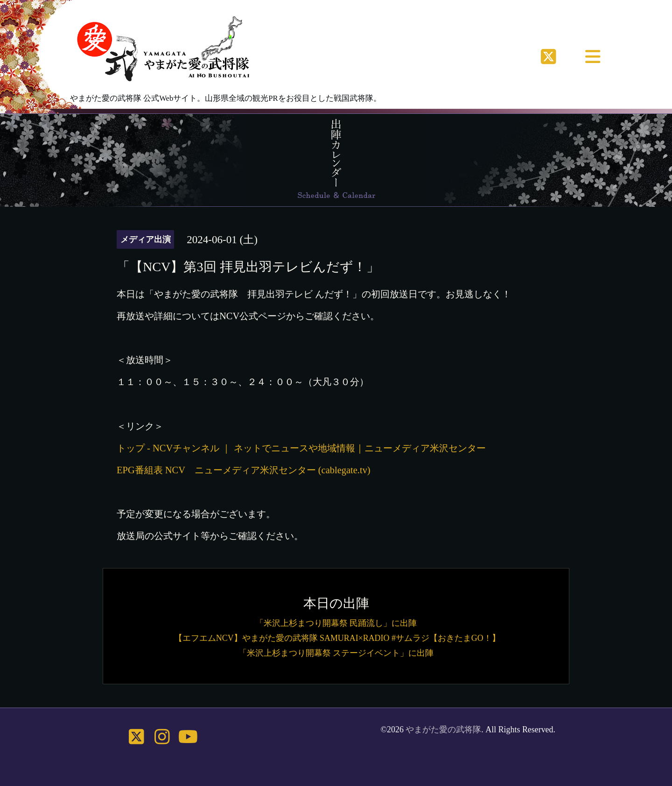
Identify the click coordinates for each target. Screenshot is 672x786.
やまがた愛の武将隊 (443, 730)
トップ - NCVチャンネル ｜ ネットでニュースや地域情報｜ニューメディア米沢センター (301, 448)
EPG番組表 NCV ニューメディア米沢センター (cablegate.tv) (244, 470)
